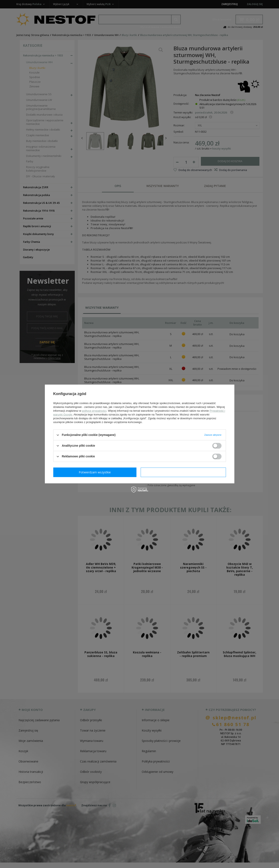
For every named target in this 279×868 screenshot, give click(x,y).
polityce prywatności (94, 411)
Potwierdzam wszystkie (184, 472)
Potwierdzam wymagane (96, 472)
